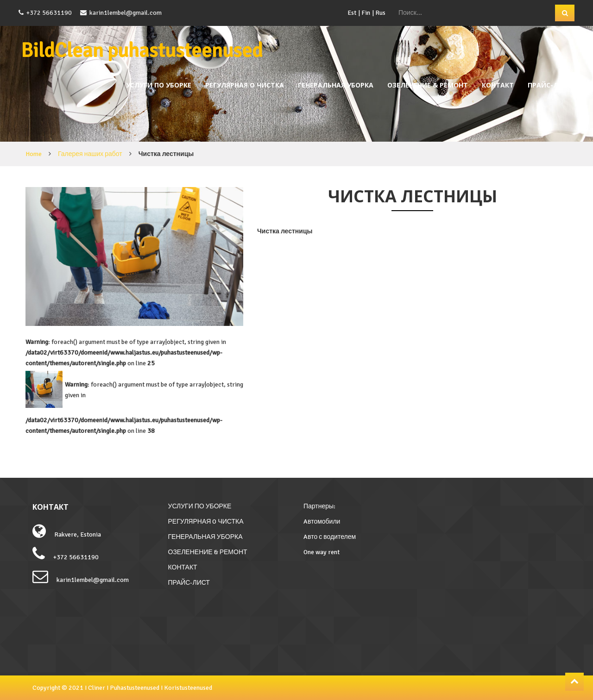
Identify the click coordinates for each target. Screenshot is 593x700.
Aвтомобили (322, 522)
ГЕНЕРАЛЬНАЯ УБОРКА (336, 85)
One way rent (322, 552)
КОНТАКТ (498, 85)
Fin (366, 13)
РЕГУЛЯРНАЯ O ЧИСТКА (245, 85)
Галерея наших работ (90, 154)
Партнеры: (319, 506)
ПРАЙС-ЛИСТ (550, 85)
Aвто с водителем (330, 537)
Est (352, 13)
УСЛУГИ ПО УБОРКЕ (159, 85)
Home (34, 154)
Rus (380, 13)
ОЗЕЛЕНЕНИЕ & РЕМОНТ (428, 85)
